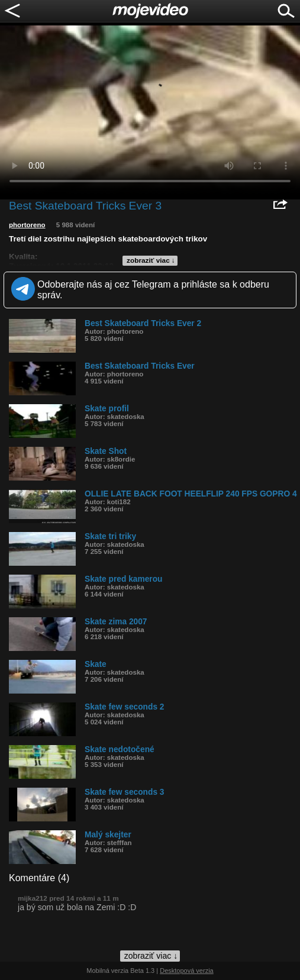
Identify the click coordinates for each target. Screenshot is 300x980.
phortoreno (27, 225)
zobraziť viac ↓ (151, 260)
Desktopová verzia (187, 971)
